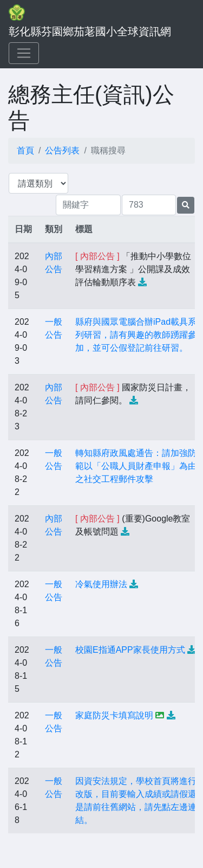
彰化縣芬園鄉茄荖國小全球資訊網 (90, 31)
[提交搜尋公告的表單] (186, 205)
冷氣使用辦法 (101, 584)
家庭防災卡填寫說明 (114, 715)
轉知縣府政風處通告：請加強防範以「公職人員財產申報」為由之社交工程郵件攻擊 (136, 466)
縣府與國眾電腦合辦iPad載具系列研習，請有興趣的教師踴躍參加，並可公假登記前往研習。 (136, 335)
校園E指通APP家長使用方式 (130, 650)
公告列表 (62, 150)
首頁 (25, 150)
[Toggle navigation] (24, 53)
